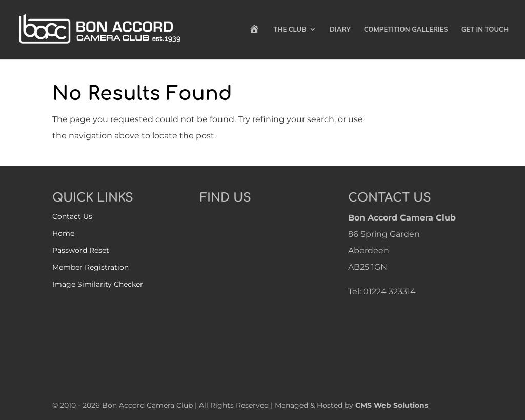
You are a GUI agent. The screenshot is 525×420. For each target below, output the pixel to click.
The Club (290, 29)
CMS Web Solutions (392, 405)
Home (63, 233)
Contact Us (72, 216)
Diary (340, 29)
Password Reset (81, 250)
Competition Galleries (406, 29)
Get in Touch (485, 29)
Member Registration (90, 267)
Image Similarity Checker (98, 284)
